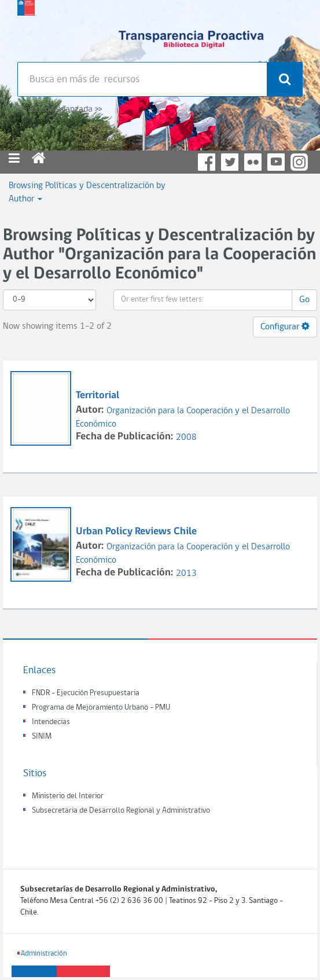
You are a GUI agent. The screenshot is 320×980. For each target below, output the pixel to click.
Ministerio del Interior (68, 796)
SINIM (42, 737)
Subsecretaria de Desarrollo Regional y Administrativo (121, 811)
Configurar (285, 326)
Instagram (299, 162)
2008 (186, 438)
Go (304, 300)
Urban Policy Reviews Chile (136, 532)
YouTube (276, 162)
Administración (44, 954)
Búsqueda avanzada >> (60, 109)
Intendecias (51, 722)
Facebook (207, 162)
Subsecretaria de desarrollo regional (26, 29)
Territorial (98, 396)
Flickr (253, 162)
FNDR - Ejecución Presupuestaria (86, 693)
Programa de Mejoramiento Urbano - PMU (101, 708)
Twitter (230, 162)
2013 (186, 574)
